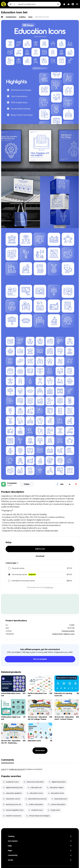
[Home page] (2, 17)
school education (57, 804)
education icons (35, 793)
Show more (40, 750)
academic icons (11, 782)
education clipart (55, 788)
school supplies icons (13, 810)
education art (35, 788)
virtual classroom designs (38, 816)
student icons (36, 810)
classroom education (34, 782)
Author (10, 485)
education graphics (12, 793)
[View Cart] (64, 4)
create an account (17, 769)
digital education (57, 782)
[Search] (58, 4)
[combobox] (39, 4)
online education (34, 804)
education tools (56, 793)
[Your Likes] (69, 4)
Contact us (49, 587)
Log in (4, 769)
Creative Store (57, 634)
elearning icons (59, 799)
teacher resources (12, 816)
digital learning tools (13, 788)
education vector (12, 799)
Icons (72, 634)
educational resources (36, 799)
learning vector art (12, 804)
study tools (54, 810)
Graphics (66, 634)
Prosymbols (12, 483)
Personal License (68, 631)
